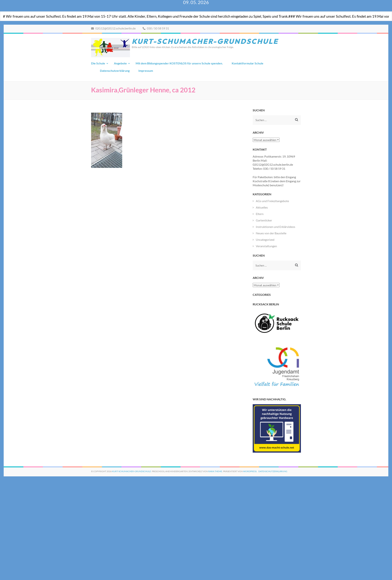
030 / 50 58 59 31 (156, 28)
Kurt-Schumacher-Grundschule (205, 41)
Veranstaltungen (266, 246)
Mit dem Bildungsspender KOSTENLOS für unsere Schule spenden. (179, 63)
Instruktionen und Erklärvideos (276, 227)
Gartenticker (264, 220)
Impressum (146, 71)
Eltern (260, 214)
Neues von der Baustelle (271, 233)
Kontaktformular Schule (248, 63)
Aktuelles (262, 207)
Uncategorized (265, 240)
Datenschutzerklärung (115, 71)
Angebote (120, 63)
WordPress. (250, 471)
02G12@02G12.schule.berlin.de (113, 28)
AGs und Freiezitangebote (272, 201)
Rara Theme (215, 471)
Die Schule (98, 63)
